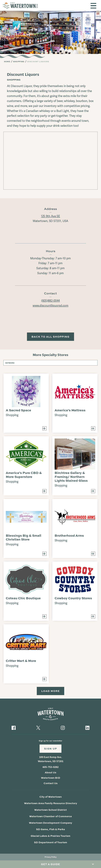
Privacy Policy (51, 858)
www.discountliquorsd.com (51, 306)
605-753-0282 (51, 768)
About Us (50, 773)
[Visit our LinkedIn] (87, 728)
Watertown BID (50, 779)
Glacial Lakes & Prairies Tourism (50, 837)
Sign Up (51, 749)
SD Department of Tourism (51, 843)
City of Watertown (51, 798)
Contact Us (50, 784)
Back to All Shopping (50, 337)
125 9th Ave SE (51, 216)
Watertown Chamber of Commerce (50, 817)
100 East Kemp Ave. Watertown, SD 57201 (51, 760)
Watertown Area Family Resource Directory (51, 804)
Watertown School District (51, 811)
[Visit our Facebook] (14, 728)
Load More (50, 691)
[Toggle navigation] (93, 6)
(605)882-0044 (50, 301)
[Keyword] (50, 363)
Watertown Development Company (51, 824)
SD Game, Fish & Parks (50, 830)
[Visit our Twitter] (38, 728)
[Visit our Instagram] (63, 728)
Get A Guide (51, 864)
